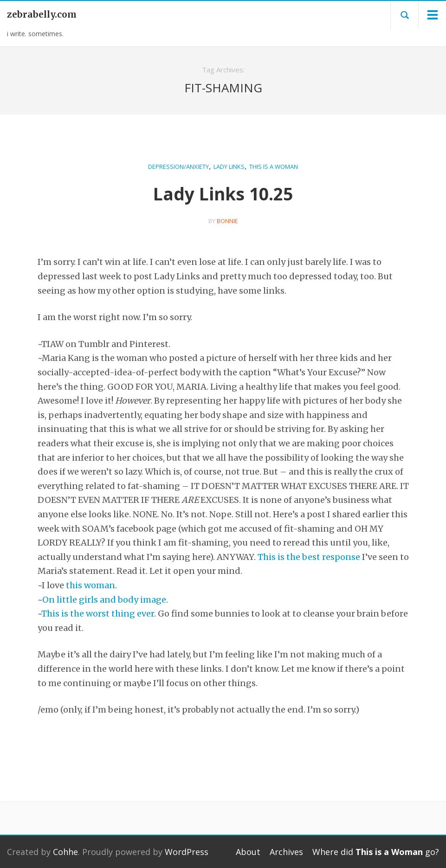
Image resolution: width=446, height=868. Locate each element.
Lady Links (229, 167)
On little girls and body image (104, 600)
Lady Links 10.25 (223, 194)
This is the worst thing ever (98, 614)
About (248, 852)
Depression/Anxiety (178, 167)
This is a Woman (274, 167)
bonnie (227, 221)
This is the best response (309, 557)
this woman (90, 585)
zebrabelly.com (42, 14)
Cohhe (65, 852)
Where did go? (376, 852)
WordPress (187, 852)
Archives (286, 852)
